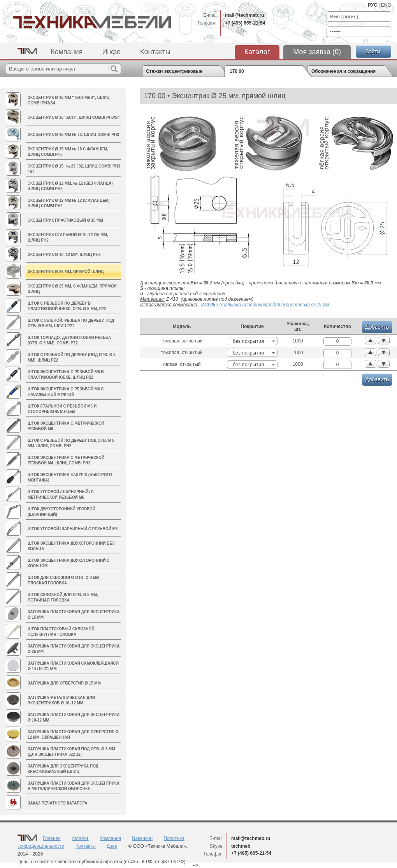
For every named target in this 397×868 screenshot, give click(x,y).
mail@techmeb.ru (244, 15)
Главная (52, 838)
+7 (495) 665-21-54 (245, 23)
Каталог (257, 52)
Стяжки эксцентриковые (174, 71)
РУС (372, 5)
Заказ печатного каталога (57, 803)
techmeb (241, 846)
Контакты (155, 52)
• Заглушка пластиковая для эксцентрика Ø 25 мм (265, 305)
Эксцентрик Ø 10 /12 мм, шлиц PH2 (64, 255)
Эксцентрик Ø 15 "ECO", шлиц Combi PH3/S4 (74, 117)
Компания (67, 52)
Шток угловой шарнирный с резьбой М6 (73, 529)
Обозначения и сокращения (343, 71)
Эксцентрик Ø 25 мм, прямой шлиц (66, 272)
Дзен (112, 846)
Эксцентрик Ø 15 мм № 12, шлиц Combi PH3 (73, 135)
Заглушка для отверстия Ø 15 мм (64, 683)
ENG (386, 5)
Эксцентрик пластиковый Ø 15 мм (65, 220)
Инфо (111, 52)
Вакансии (142, 838)
